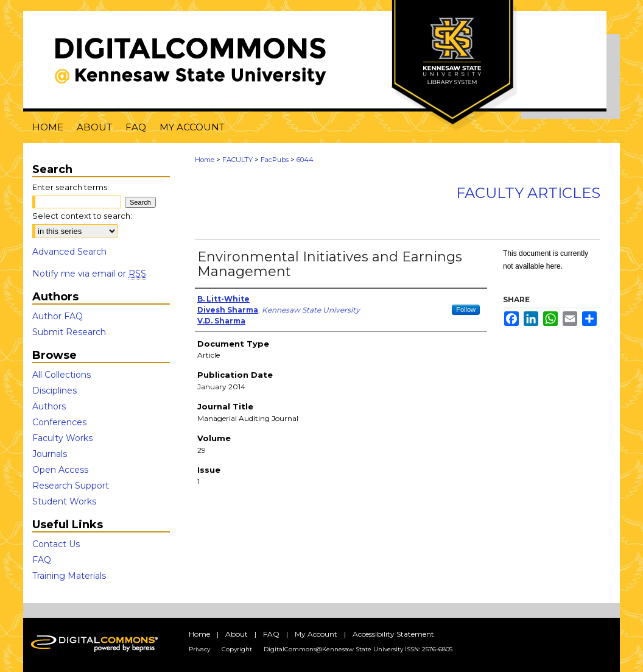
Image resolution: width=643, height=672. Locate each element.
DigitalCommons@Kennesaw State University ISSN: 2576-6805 (358, 649)
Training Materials (69, 576)
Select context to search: (82, 216)
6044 (305, 160)
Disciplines (54, 391)
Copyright (237, 649)
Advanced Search (69, 252)
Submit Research (69, 332)
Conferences (59, 422)
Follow (466, 309)
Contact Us (56, 544)
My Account (316, 634)
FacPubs (275, 160)
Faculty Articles (528, 193)
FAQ (42, 560)
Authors (49, 406)
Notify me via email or (89, 274)
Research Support (71, 486)
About (237, 634)
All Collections (61, 375)
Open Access (60, 470)
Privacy (199, 649)
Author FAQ (58, 316)
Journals (50, 454)
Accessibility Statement (393, 634)
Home (205, 160)
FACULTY (237, 160)
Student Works (64, 501)
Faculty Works (62, 438)
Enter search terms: (71, 187)
